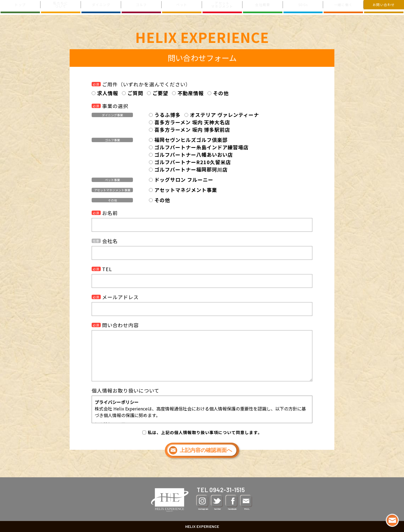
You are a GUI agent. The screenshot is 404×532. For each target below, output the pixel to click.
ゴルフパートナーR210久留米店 (193, 162)
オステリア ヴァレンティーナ (224, 115)
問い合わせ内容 (115, 325)
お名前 (105, 213)
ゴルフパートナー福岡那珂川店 (191, 169)
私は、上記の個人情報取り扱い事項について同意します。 (205, 432)
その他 (221, 93)
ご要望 (160, 93)
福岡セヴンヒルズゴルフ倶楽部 (191, 140)
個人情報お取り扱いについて (125, 390)
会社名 (105, 241)
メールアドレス (115, 297)
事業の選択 (110, 106)
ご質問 (135, 93)
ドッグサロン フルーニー (184, 180)
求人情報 (108, 93)
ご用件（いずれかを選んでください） (141, 84)
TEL (102, 269)
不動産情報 (191, 93)
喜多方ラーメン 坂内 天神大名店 (192, 122)
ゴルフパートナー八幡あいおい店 (194, 155)
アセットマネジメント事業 (186, 190)
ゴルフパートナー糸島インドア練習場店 (201, 147)
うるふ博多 (167, 115)
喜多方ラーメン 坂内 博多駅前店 (192, 129)
